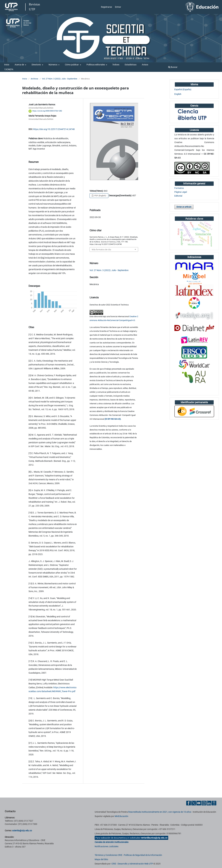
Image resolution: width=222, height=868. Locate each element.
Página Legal (181, 192)
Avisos (145, 65)
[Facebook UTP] (189, 803)
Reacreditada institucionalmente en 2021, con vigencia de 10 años (160, 812)
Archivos (34, 79)
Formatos (179, 188)
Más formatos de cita (101, 249)
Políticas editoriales (96, 65)
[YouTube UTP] (199, 803)
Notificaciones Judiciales (107, 846)
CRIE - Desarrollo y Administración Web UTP (132, 864)
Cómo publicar (72, 65)
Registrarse (106, 7)
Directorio (36, 65)
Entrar (118, 7)
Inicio (7, 65)
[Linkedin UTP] (209, 803)
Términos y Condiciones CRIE (108, 855)
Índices (116, 65)
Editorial (178, 196)
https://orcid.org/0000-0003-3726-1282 (47, 111)
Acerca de (20, 65)
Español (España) (183, 89)
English (178, 94)
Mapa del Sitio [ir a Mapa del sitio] (101, 859)
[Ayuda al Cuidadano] (214, 803)
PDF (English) (100, 196)
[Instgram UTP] (204, 803)
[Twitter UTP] (194, 803)
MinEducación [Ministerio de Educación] (121, 816)
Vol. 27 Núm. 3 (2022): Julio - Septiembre (60, 79)
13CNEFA (9, 69)
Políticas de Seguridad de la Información (143, 855)
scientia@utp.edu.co (22, 831)
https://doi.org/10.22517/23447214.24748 (54, 129)
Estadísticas (131, 65)
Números (53, 65)
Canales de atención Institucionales (112, 842)
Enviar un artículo (184, 207)
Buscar (173, 67)
